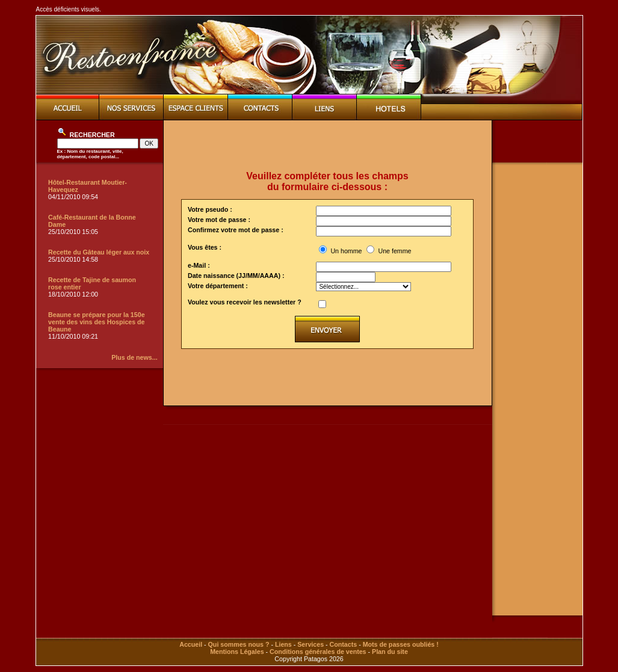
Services (311, 644)
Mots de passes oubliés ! (401, 644)
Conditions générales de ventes (318, 652)
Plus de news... (134, 357)
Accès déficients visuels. (69, 9)
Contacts (344, 644)
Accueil (191, 644)
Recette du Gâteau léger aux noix (99, 252)
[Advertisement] (327, 146)
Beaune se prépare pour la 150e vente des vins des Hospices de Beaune (97, 322)
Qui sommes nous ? (239, 644)
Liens (283, 644)
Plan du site (390, 652)
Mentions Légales (237, 652)
